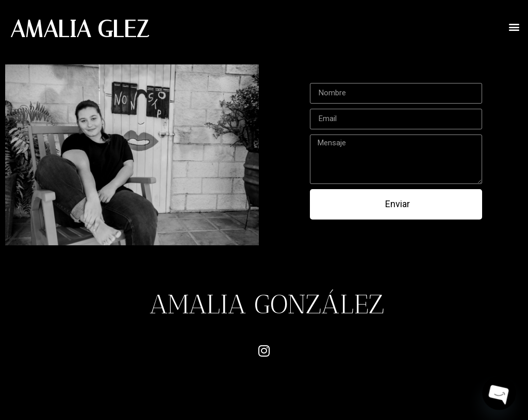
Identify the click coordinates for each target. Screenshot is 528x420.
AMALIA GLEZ (80, 29)
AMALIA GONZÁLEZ (267, 304)
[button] (514, 27)
